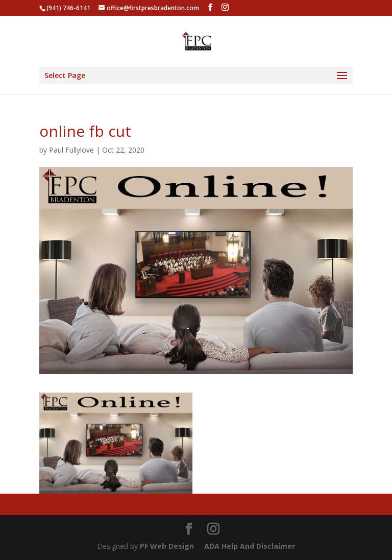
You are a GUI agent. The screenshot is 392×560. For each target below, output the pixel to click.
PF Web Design (167, 546)
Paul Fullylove (71, 150)
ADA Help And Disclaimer (250, 546)
